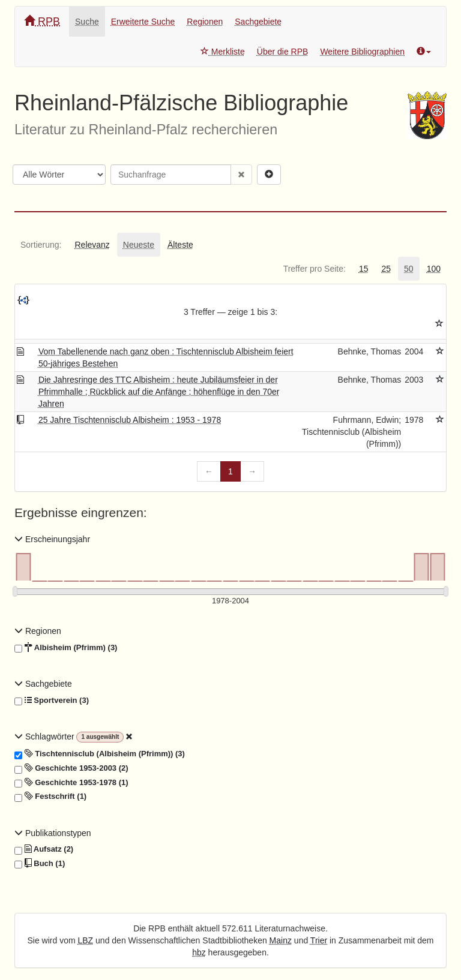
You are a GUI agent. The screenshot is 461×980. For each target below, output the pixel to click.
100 (434, 269)
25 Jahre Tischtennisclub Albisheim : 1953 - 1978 (130, 420)
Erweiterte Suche (143, 22)
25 (386, 269)
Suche (87, 22)
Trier (319, 940)
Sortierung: (41, 245)
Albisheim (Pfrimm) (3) (66, 648)
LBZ (86, 940)
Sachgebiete (258, 22)
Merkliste (223, 52)
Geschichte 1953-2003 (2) (71, 768)
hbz (199, 952)
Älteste (180, 245)
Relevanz (92, 245)
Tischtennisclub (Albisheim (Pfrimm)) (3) (100, 754)
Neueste (139, 245)
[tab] (41, 245)
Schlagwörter (45, 736)
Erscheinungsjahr (52, 539)
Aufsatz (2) (44, 849)
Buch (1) (40, 864)
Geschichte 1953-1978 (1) (71, 783)
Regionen (205, 22)
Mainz (281, 940)
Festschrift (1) (50, 796)
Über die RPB (283, 52)
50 (409, 269)
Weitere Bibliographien (362, 52)
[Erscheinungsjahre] (230, 601)
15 (364, 269)
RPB (42, 21)
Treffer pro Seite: (315, 269)
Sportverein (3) (52, 701)
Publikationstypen (53, 833)
